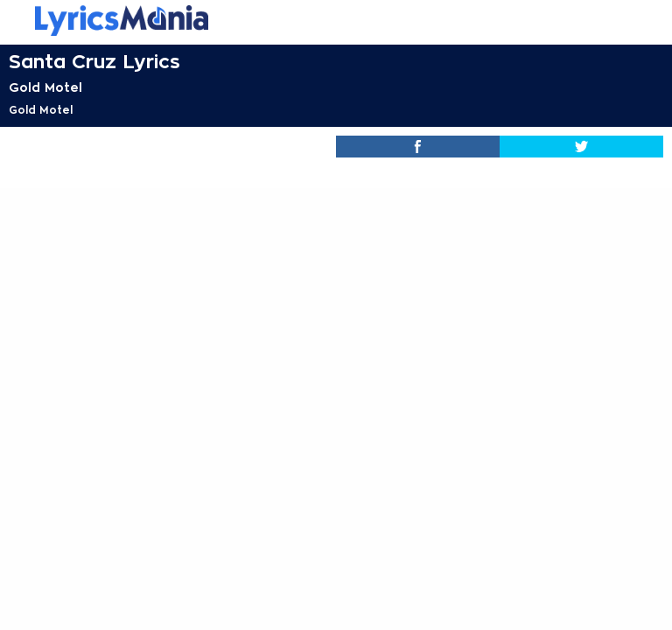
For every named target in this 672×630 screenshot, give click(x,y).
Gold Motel (45, 87)
